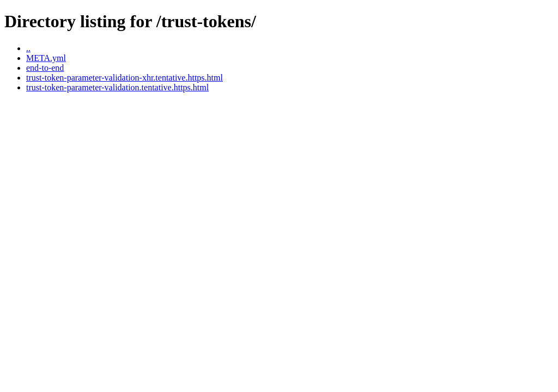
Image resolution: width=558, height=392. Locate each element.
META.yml (46, 58)
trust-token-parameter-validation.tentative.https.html (117, 87)
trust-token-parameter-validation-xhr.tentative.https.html (125, 78)
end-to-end (45, 68)
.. (28, 48)
